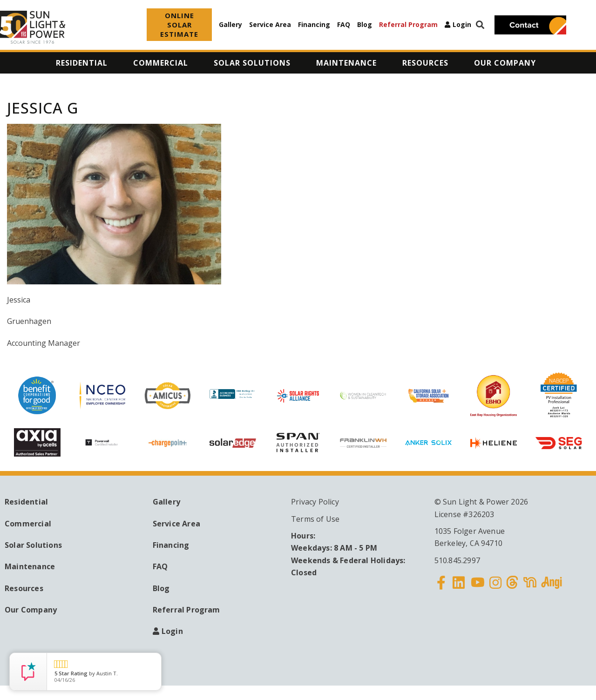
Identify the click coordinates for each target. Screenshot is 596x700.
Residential (26, 502)
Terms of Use (315, 519)
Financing (314, 24)
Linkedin (459, 588)
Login (462, 25)
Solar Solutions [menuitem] (252, 63)
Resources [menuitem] (425, 63)
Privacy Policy (315, 502)
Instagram (495, 588)
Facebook (441, 588)
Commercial (28, 524)
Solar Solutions (33, 545)
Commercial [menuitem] (161, 63)
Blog (365, 24)
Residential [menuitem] (82, 63)
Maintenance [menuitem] (346, 63)
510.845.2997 (457, 560)
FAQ (344, 24)
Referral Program (408, 24)
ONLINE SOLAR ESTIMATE (179, 25)
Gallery (230, 24)
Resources (24, 588)
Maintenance (30, 566)
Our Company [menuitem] (505, 63)
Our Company (31, 610)
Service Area (270, 24)
